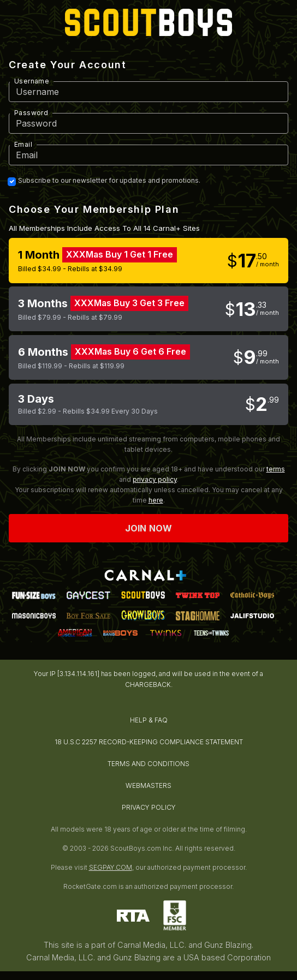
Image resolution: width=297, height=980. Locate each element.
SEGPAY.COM (111, 867)
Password (31, 113)
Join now (148, 528)
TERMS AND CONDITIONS (148, 764)
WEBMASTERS (148, 785)
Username (32, 81)
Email (23, 144)
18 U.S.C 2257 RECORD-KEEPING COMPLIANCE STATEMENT (149, 742)
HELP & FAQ (149, 720)
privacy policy (155, 479)
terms (276, 469)
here (156, 500)
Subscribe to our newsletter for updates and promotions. (109, 181)
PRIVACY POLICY (149, 807)
